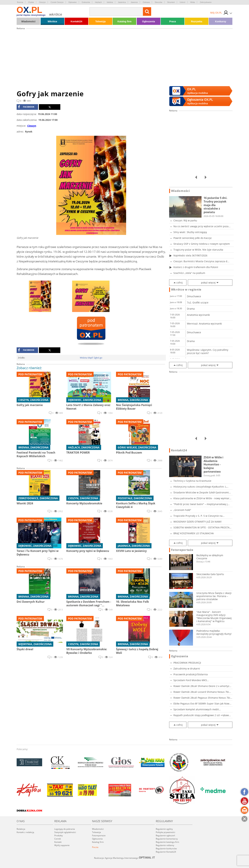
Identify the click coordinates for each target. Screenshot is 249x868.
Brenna (20, 2)
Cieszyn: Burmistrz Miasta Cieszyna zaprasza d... (201, 261)
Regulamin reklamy (165, 845)
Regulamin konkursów (166, 849)
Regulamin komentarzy (167, 839)
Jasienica (122, 2)
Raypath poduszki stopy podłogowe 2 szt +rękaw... (202, 715)
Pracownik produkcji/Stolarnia (191, 674)
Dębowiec (73, 2)
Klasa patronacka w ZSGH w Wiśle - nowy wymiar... (202, 498)
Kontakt (58, 842)
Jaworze (134, 2)
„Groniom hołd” (182, 510)
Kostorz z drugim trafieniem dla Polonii (196, 267)
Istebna (110, 2)
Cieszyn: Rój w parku (185, 220)
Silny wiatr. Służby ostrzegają (190, 232)
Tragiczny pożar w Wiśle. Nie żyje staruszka (198, 250)
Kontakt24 (76, 21)
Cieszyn (42, 2)
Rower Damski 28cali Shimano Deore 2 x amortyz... (202, 686)
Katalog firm (125, 21)
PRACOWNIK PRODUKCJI (187, 663)
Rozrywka (196, 21)
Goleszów (86, 2)
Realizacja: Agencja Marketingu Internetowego (125, 858)
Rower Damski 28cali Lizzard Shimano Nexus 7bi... (202, 692)
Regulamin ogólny (164, 829)
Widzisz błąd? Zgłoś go (91, 358)
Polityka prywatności (165, 832)
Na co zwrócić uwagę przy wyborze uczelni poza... (202, 226)
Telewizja (100, 21)
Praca (173, 21)
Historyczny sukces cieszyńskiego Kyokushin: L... (201, 487)
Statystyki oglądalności (65, 832)
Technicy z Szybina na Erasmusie (192, 481)
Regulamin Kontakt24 (166, 852)
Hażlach (98, 2)
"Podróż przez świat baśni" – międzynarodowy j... (202, 504)
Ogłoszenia (148, 21)
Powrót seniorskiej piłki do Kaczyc (193, 238)
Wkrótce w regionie (186, 290)
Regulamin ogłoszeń (165, 835)
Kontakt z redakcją (25, 832)
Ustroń (183, 2)
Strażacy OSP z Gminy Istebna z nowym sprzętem (202, 244)
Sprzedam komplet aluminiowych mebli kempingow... (196, 709)
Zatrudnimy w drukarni (187, 669)
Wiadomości (28, 21)
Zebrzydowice (206, 2)
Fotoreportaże (182, 550)
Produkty (59, 835)
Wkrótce (52, 21)
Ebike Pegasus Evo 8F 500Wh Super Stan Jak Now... (202, 704)
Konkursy (221, 21)
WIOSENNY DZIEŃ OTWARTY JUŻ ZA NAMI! (198, 522)
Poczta (95, 847)
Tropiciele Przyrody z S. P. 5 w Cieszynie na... (199, 516)
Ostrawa (146, 2)
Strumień (171, 2)
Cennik (58, 839)
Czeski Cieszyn (57, 2)
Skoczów (159, 2)
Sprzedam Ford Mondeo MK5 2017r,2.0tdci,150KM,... (190, 680)
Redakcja (21, 829)
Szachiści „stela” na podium (189, 273)
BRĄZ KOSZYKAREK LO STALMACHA (194, 533)
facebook (26, 107)
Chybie (31, 2)
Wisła (193, 2)
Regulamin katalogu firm (167, 842)
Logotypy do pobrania (65, 829)
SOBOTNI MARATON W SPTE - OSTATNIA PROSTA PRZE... (201, 527)
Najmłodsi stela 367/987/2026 (190, 255)
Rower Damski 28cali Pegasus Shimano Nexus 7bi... (203, 698)
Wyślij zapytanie (62, 845)
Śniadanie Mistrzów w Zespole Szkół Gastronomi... (202, 492)
